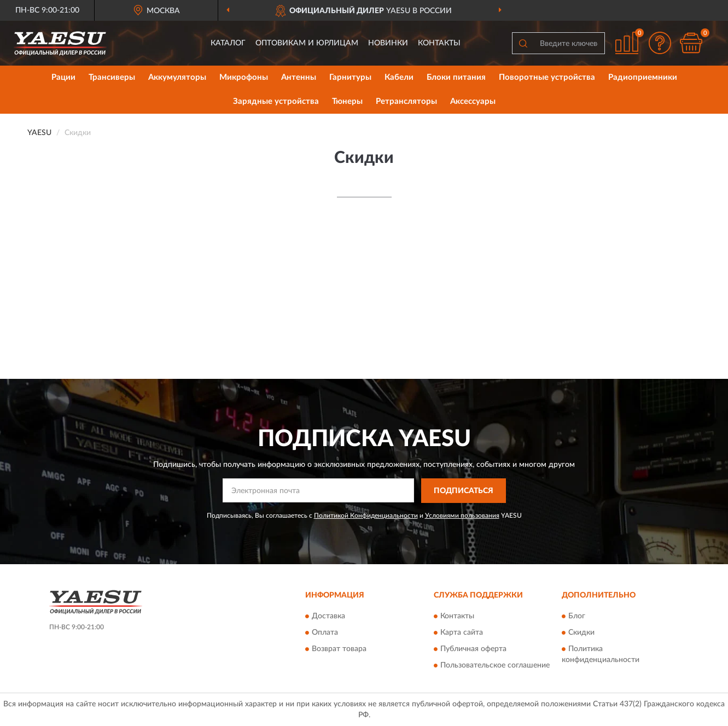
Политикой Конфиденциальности (366, 516)
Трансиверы (112, 77)
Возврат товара (339, 649)
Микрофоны (244, 77)
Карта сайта (462, 633)
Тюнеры (347, 101)
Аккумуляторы (177, 77)
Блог (577, 617)
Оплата (325, 633)
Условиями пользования (462, 516)
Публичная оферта (473, 649)
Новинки (388, 43)
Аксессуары (473, 101)
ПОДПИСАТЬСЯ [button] (464, 491)
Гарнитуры (350, 77)
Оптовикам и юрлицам (307, 43)
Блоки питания (456, 77)
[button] (660, 43)
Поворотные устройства (547, 77)
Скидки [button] (581, 633)
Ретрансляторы (406, 101)
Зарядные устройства (276, 101)
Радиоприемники (643, 77)
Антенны (299, 77)
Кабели (399, 77)
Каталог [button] (228, 43)
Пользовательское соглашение (495, 666)
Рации (63, 77)
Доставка (328, 617)
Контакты (439, 43)
